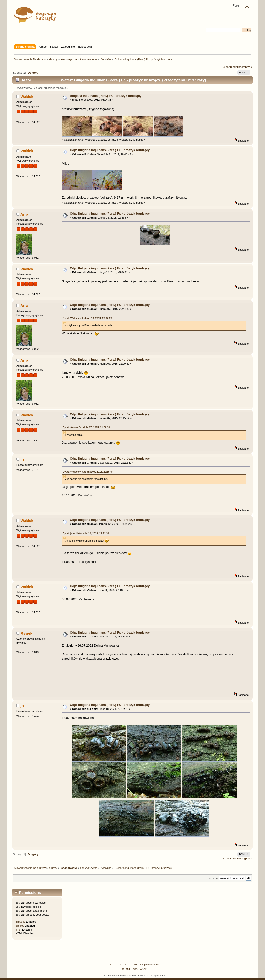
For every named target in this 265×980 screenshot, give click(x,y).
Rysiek (26, 633)
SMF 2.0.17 (116, 965)
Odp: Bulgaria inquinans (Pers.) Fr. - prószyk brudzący (110, 150)
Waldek (27, 96)
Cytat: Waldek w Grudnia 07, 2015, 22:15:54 (88, 472)
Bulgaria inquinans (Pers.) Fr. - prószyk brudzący (106, 96)
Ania (24, 214)
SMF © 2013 (132, 965)
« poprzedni (230, 67)
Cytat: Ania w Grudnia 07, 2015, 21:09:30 (86, 428)
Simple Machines (149, 965)
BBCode (20, 922)
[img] (18, 930)
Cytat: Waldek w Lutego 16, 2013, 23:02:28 (87, 318)
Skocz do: (213, 878)
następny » (245, 67)
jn (22, 459)
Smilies (20, 926)
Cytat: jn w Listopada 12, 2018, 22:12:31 (86, 533)
